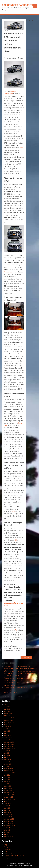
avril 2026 (7, 709)
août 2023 (7, 775)
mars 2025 (7, 735)
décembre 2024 (9, 742)
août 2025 (7, 725)
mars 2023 (7, 786)
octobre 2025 (8, 720)
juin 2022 (7, 806)
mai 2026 (7, 707)
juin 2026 (7, 705)
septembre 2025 (9, 722)
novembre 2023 (9, 769)
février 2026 (8, 713)
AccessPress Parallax (26, 865)
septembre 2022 (9, 799)
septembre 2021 (9, 826)
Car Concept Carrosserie (18, 5)
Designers (7, 847)
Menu (35, 6)
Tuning (6, 858)
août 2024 (7, 751)
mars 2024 (7, 760)
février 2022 (8, 815)
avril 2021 (7, 834)
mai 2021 (7, 832)
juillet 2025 (7, 727)
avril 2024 (7, 757)
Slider (6, 851)
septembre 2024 (9, 749)
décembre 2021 (9, 819)
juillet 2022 (7, 804)
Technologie (8, 854)
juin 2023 (7, 779)
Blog (5, 845)
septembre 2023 (9, 773)
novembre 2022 (9, 795)
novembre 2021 (9, 821)
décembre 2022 (9, 793)
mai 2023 (7, 782)
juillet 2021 (7, 830)
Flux (14, 511)
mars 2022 (7, 812)
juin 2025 (7, 729)
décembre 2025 (9, 718)
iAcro (21, 148)
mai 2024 (7, 755)
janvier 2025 (8, 740)
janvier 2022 (8, 817)
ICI (16, 540)
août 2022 (7, 801)
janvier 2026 (8, 716)
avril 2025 (7, 733)
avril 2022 (7, 810)
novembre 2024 (9, 744)
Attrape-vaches (9, 272)
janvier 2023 (8, 791)
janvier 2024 (8, 764)
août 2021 (7, 828)
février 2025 (8, 738)
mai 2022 (7, 808)
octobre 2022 (8, 797)
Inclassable (8, 849)
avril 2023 (7, 784)
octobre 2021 (8, 823)
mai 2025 (7, 731)
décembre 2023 (9, 766)
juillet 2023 (7, 777)
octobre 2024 (8, 747)
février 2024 (8, 762)
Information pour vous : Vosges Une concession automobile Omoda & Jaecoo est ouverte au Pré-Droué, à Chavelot (20, 673)
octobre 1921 (8, 837)
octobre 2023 (8, 771)
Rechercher (30, 21)
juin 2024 (7, 753)
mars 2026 (7, 711)
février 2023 (8, 788)
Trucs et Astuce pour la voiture (14, 856)
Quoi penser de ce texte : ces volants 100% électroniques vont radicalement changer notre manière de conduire (20, 690)
